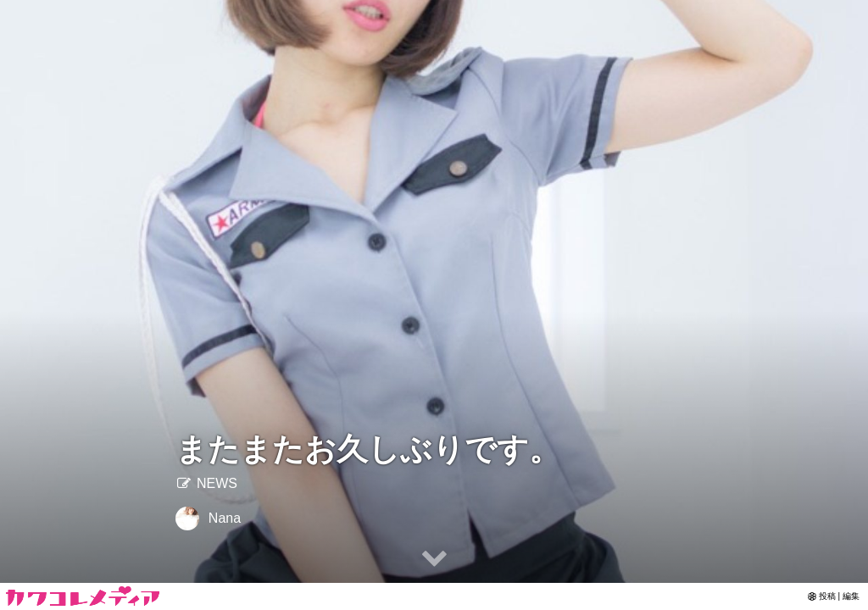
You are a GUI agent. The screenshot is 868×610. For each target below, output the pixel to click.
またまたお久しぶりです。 (368, 449)
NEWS (206, 483)
